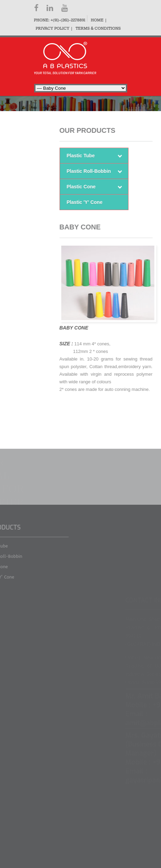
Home (96, 20)
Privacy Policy (52, 29)
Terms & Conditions (97, 29)
